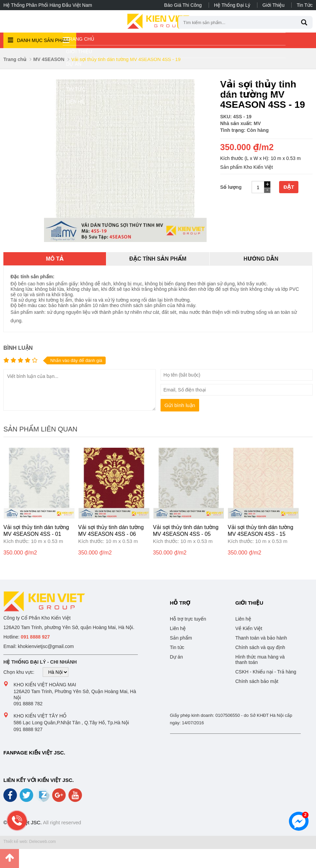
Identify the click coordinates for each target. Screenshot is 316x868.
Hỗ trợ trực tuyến (188, 619)
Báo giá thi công (183, 5)
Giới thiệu (273, 5)
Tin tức (305, 5)
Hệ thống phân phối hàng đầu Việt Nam (48, 5)
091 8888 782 (28, 704)
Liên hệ (75, 102)
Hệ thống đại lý (232, 5)
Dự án (74, 64)
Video (73, 77)
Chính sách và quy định (260, 647)
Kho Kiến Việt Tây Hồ (40, 716)
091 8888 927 (28, 729)
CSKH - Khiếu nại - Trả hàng (266, 672)
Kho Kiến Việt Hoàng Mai (45, 685)
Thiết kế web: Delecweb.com (30, 842)
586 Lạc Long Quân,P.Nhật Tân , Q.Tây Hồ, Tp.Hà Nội (71, 723)
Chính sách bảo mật (257, 681)
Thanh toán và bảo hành (261, 638)
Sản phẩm (181, 638)
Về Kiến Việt (249, 628)
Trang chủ (80, 39)
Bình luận (18, 348)
